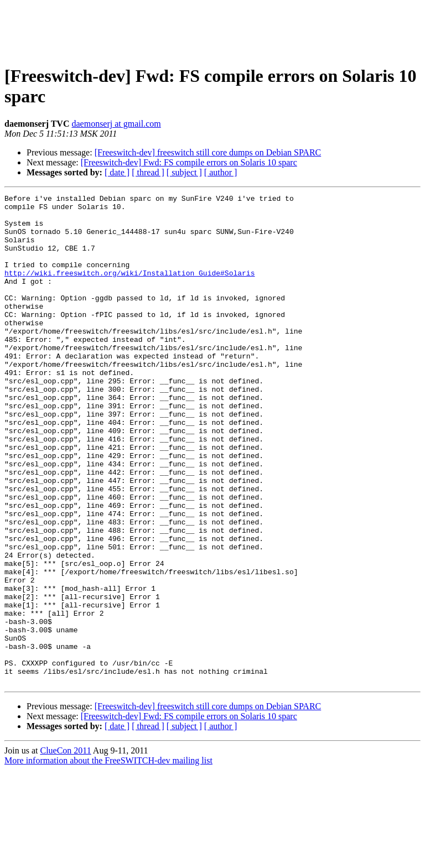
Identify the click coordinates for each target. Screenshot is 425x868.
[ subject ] (184, 172)
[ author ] (221, 172)
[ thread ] (148, 172)
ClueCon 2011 (65, 848)
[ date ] (117, 172)
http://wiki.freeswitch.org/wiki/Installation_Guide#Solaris (129, 289)
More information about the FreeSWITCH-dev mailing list (108, 858)
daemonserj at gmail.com (116, 124)
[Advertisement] (212, 29)
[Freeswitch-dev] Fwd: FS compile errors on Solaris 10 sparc (189, 162)
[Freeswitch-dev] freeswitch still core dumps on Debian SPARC (208, 152)
